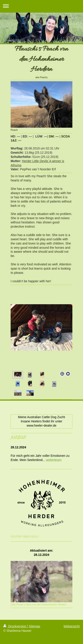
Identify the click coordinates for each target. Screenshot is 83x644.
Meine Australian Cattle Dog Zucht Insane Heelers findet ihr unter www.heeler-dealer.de (41, 421)
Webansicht (72, 626)
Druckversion (15, 626)
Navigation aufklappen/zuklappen (41, 6)
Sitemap (34, 626)
